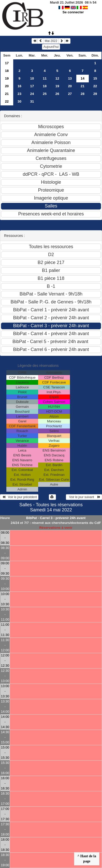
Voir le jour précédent (19, 497)
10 (32, 78)
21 (83, 86)
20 (7, 86)
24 (32, 94)
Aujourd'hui (51, 47)
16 (19, 86)
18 (7, 71)
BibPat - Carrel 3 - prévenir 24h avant (56, 518)
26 (57, 94)
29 (95, 94)
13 (70, 78)
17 (7, 63)
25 (45, 94)
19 (7, 78)
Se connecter (73, 12)
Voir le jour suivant (84, 497)
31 (32, 101)
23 (19, 94)
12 (57, 78)
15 (95, 78)
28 (83, 94)
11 (45, 78)
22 (95, 86)
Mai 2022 (51, 41)
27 (70, 94)
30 (19, 101)
